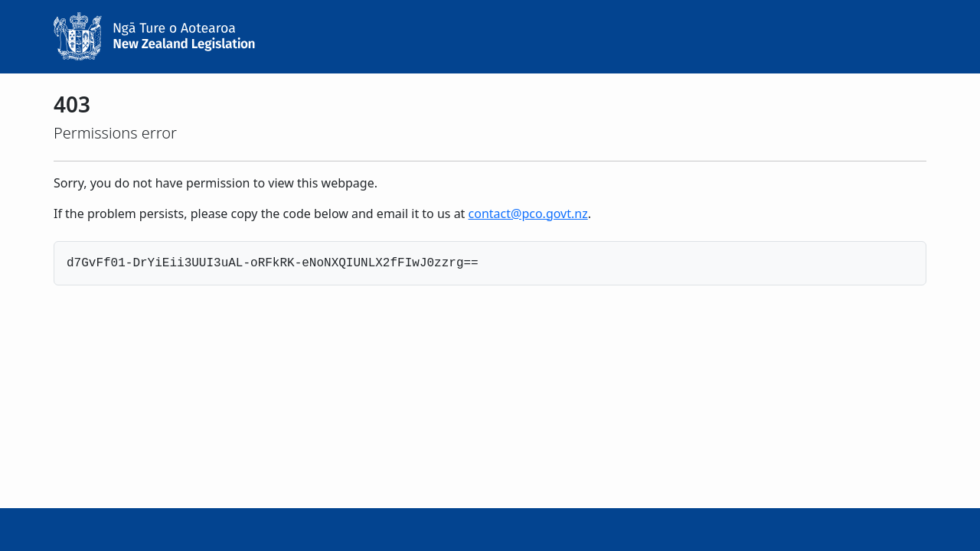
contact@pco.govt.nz (528, 214)
